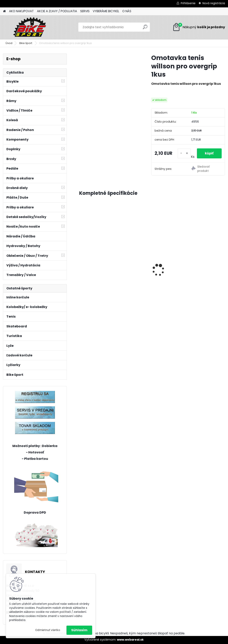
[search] (145, 28)
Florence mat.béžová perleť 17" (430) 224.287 (100, 265)
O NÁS (127, 11)
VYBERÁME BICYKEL (106, 11)
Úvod (9, 43)
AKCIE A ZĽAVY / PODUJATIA (57, 11)
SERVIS (85, 11)
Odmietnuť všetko (48, 630)
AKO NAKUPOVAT (21, 11)
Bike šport (26, 43)
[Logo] (30, 27)
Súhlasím (79, 630)
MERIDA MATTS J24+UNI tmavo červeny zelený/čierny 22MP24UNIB (150, 265)
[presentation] (81, 263)
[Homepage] (4, 11)
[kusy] (184, 153)
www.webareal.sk (130, 640)
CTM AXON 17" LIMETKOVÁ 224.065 (200, 265)
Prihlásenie (188, 3)
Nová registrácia (214, 3)
